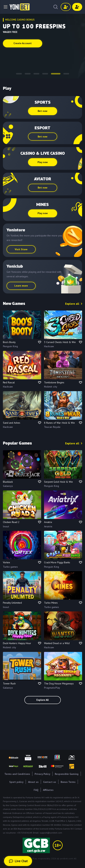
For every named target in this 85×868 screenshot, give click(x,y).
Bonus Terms (68, 782)
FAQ (36, 790)
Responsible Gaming (67, 774)
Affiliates (48, 790)
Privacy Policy (42, 774)
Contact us (50, 782)
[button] (19, 74)
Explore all (72, 304)
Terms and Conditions (17, 774)
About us (33, 782)
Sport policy (16, 782)
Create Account (23, 43)
